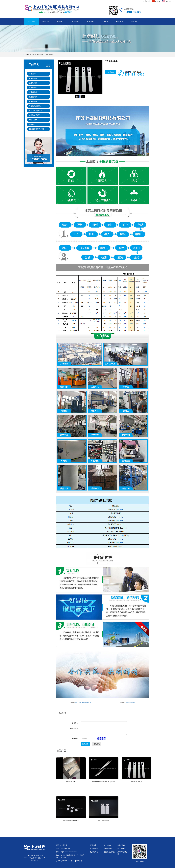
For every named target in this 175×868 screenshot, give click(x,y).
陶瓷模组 (32, 124)
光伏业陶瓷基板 (104, 821)
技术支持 (90, 22)
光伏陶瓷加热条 (137, 782)
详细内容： (74, 729)
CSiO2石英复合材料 (36, 129)
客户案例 (105, 22)
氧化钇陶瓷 (33, 78)
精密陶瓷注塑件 (35, 115)
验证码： (75, 739)
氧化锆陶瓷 (33, 88)
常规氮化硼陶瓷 (35, 106)
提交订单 (85, 744)
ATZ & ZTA (33, 120)
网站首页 (31, 22)
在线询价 (110, 72)
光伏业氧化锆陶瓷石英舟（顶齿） (104, 782)
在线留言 (120, 22)
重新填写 (97, 744)
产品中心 (61, 22)
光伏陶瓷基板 (131, 702)
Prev (60, 77)
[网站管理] (79, 861)
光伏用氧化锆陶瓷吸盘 (83, 702)
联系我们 (134, 22)
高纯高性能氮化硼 (36, 111)
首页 (35, 55)
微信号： (75, 723)
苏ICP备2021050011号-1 (65, 861)
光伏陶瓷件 (50, 55)
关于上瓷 (46, 22)
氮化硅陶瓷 (33, 97)
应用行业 (32, 74)
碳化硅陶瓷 (33, 92)
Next (100, 77)
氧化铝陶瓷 (33, 83)
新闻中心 (75, 22)
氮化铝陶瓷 (33, 101)
